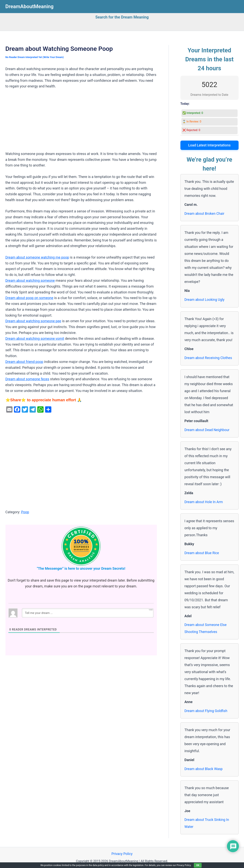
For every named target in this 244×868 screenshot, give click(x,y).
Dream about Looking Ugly (205, 300)
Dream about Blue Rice (202, 553)
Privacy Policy (122, 854)
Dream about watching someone (31, 280)
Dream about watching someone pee (34, 321)
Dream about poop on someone (30, 298)
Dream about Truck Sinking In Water (207, 823)
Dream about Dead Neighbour (208, 430)
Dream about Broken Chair (205, 213)
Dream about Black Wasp (204, 769)
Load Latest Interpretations (209, 145)
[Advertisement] (81, 122)
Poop (25, 511)
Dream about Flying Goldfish (206, 711)
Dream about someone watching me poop (38, 257)
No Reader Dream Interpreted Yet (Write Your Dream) (35, 57)
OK (198, 865)
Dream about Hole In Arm (204, 502)
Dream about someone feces (28, 379)
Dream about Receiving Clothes (209, 358)
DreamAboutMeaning (30, 6)
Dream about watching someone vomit (35, 338)
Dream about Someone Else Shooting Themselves (206, 628)
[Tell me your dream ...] (88, 612)
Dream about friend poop (25, 361)
